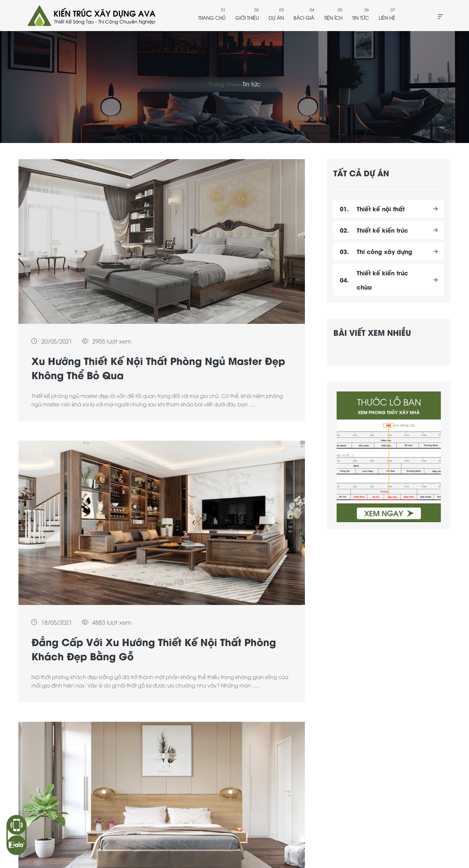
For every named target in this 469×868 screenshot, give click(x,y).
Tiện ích (333, 17)
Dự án (276, 17)
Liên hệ (387, 17)
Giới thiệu (247, 17)
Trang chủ (212, 17)
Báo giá (304, 17)
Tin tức (361, 17)
